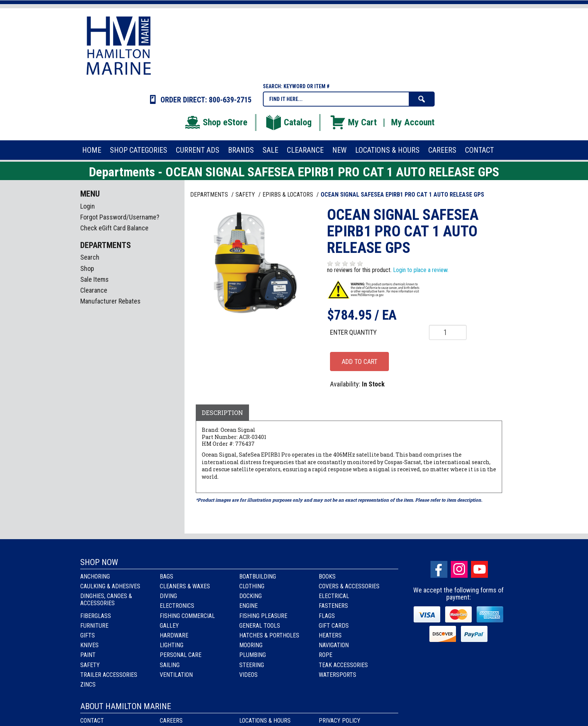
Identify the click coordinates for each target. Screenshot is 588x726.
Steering (252, 665)
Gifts (88, 635)
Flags (327, 616)
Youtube (479, 569)
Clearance (94, 290)
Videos (248, 675)
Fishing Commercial (187, 616)
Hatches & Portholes (269, 635)
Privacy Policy (340, 721)
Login (88, 206)
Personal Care (181, 655)
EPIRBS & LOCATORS (289, 195)
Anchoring (95, 576)
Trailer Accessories (109, 675)
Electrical (334, 596)
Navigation (334, 645)
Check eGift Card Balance (114, 228)
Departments (210, 195)
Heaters (330, 635)
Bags (166, 576)
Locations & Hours (265, 721)
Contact (92, 721)
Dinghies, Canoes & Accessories (106, 600)
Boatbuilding (258, 576)
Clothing (252, 586)
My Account (413, 122)
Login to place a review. (421, 270)
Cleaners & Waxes (185, 586)
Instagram (459, 569)
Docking (250, 596)
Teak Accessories (343, 665)
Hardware (174, 635)
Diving (168, 596)
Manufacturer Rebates (110, 301)
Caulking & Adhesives (110, 586)
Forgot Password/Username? (120, 217)
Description (222, 413)
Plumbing (253, 655)
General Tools (260, 626)
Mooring (251, 645)
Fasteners (333, 606)
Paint (88, 655)
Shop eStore (216, 122)
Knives (89, 645)
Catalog (288, 122)
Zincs (88, 685)
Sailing (170, 665)
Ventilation (176, 675)
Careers (171, 721)
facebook (439, 569)
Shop (87, 268)
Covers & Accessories (349, 586)
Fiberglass (96, 616)
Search (90, 257)
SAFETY (246, 195)
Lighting (172, 645)
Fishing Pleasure (263, 616)
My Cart (353, 122)
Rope (325, 655)
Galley (169, 626)
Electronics (177, 606)
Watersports (337, 675)
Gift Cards (334, 626)
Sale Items (94, 279)
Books (327, 576)
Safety (90, 665)
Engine (248, 606)
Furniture (94, 626)
